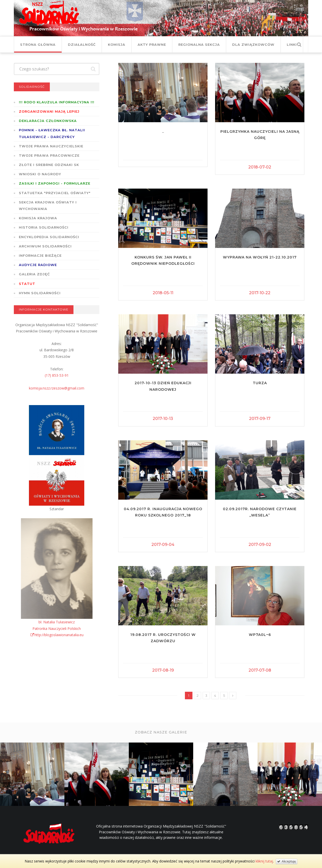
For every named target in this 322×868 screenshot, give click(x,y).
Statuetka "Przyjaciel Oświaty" (55, 193)
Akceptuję (287, 861)
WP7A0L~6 (260, 635)
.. (163, 132)
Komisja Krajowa (38, 218)
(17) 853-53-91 (57, 375)
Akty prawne (152, 45)
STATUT (27, 284)
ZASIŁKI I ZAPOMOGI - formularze (55, 183)
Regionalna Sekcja (199, 45)
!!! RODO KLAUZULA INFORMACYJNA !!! (57, 102)
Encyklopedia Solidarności (49, 237)
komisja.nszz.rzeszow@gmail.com (57, 388)
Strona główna (38, 45)
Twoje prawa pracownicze (49, 155)
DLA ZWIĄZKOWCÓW (253, 45)
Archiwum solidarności (45, 246)
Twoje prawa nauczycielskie (51, 146)
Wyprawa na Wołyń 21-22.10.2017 (260, 257)
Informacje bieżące (40, 255)
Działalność (82, 45)
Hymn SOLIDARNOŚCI (40, 293)
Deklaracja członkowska (48, 121)
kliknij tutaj (264, 861)
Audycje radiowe (38, 265)
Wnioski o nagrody (40, 174)
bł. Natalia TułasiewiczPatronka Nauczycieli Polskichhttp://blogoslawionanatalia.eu (57, 628)
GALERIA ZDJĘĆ (34, 274)
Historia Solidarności (44, 227)
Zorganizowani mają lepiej (49, 111)
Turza (260, 383)
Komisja (117, 45)
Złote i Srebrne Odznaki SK (49, 165)
